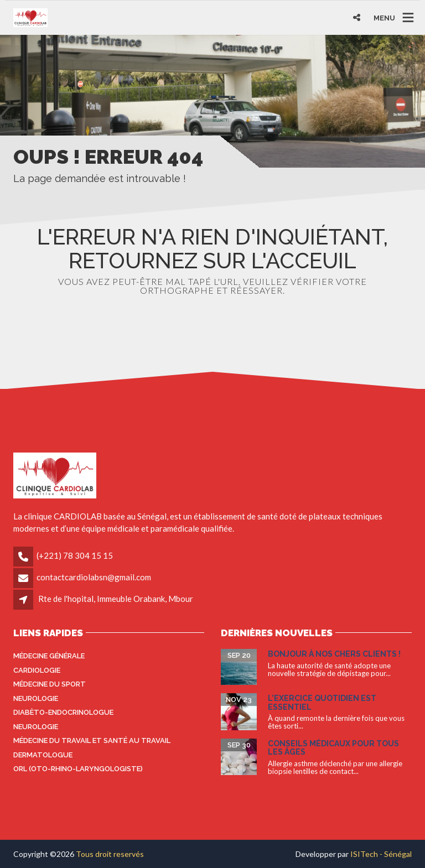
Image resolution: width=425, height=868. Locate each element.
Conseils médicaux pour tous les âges (333, 748)
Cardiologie (37, 670)
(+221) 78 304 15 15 (75, 555)
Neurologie (36, 698)
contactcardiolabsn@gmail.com (94, 577)
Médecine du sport (50, 684)
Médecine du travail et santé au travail (92, 740)
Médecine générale (49, 656)
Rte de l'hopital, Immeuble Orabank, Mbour (116, 599)
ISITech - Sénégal (381, 854)
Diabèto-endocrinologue (63, 712)
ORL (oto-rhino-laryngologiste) (78, 769)
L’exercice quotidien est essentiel (322, 702)
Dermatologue (43, 755)
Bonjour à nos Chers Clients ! (334, 654)
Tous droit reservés (110, 854)
